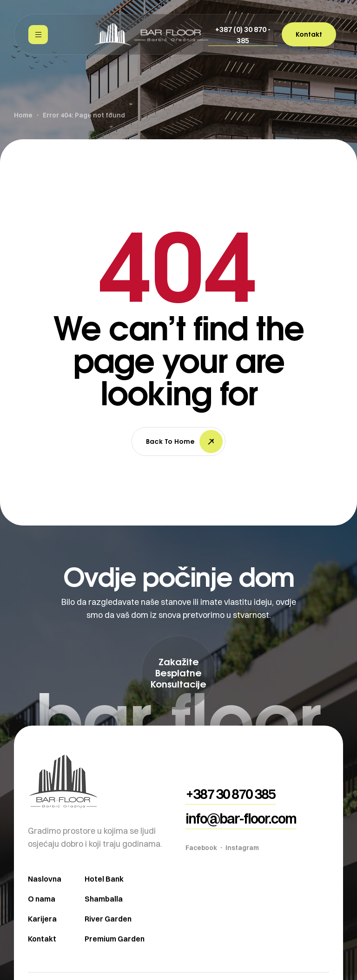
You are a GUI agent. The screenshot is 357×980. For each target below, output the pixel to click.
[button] (243, 35)
